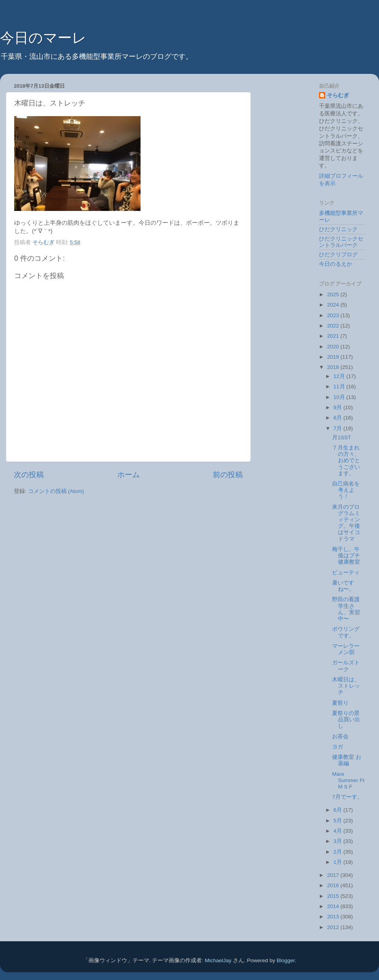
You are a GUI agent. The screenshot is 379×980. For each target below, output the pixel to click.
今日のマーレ (43, 38)
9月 (339, 407)
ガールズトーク (346, 666)
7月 (339, 428)
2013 (334, 917)
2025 (334, 294)
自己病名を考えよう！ (346, 490)
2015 (334, 896)
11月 (340, 387)
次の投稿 (29, 475)
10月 (340, 397)
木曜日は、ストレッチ (346, 686)
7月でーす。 (347, 797)
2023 (334, 315)
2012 (334, 927)
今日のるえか (336, 264)
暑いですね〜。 (343, 586)
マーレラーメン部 (346, 649)
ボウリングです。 (346, 632)
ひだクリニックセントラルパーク (341, 242)
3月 (339, 841)
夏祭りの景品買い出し (346, 719)
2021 (334, 336)
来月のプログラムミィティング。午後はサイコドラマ (346, 523)
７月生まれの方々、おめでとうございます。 (346, 461)
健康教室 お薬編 (347, 760)
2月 (339, 852)
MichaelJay (218, 960)
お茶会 (340, 736)
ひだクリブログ (338, 255)
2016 (334, 885)
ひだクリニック (338, 229)
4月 (339, 831)
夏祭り (340, 703)
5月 (339, 821)
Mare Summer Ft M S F (348, 780)
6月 (339, 810)
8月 (339, 418)
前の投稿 (228, 475)
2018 (334, 367)
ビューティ (346, 573)
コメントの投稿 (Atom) (56, 491)
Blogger (286, 960)
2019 (334, 357)
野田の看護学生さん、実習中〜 (346, 609)
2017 (334, 875)
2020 (334, 347)
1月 (339, 862)
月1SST (341, 437)
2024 (334, 305)
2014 (334, 906)
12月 (340, 376)
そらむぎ (338, 95)
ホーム (129, 475)
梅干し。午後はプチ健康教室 (346, 556)
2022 (334, 326)
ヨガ (338, 747)
